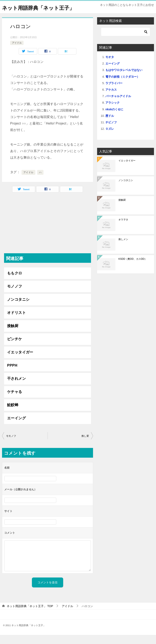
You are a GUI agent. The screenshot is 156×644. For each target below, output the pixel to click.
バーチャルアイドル (118, 105)
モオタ (110, 66)
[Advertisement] (48, 234)
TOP (30, 615)
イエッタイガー (20, 361)
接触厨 (13, 335)
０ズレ (110, 138)
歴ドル (110, 125)
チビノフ (111, 131)
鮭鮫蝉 (13, 414)
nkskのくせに (114, 118)
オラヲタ (123, 229)
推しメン (123, 248)
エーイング (16, 427)
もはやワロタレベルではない (124, 79)
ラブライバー (114, 92)
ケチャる (15, 401)
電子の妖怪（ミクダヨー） (122, 86)
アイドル (17, 52)
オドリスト (16, 322)
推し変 (85, 445)
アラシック (113, 112)
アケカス (111, 99)
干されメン (16, 388)
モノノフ (15, 295)
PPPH (12, 375)
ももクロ (15, 282)
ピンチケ (15, 348)
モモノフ (11, 445)
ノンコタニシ (18, 309)
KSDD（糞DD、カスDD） (133, 268)
